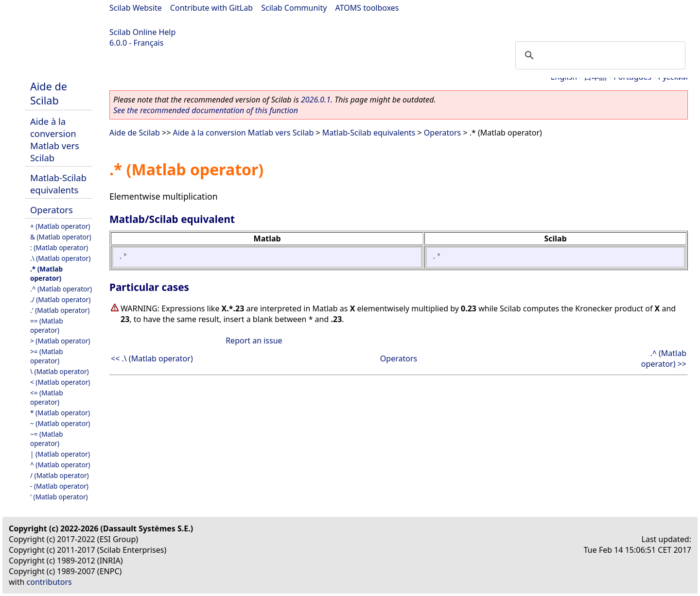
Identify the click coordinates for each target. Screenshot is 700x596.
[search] (599, 55)
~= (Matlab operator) (47, 439)
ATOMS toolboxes (367, 8)
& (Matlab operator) (61, 237)
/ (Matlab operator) (60, 475)
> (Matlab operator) (60, 341)
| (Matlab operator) (60, 454)
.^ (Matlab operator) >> (664, 358)
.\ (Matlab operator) (60, 258)
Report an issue (254, 341)
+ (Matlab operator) (60, 226)
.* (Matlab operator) (46, 273)
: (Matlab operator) (59, 247)
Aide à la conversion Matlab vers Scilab (55, 139)
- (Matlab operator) (59, 486)
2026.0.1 (316, 100)
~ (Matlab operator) (60, 423)
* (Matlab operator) (60, 413)
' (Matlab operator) (59, 497)
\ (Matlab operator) (60, 371)
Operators (52, 210)
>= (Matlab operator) (47, 356)
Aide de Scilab (49, 93)
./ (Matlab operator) (60, 299)
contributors (49, 582)
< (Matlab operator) (60, 382)
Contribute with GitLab (211, 8)
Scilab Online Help (142, 32)
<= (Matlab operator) (47, 397)
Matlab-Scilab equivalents (58, 184)
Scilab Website (136, 8)
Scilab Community (294, 8)
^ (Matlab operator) (60, 465)
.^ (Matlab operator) (61, 289)
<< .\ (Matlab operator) (152, 358)
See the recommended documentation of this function (206, 110)
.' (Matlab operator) (60, 310)
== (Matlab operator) (47, 325)
